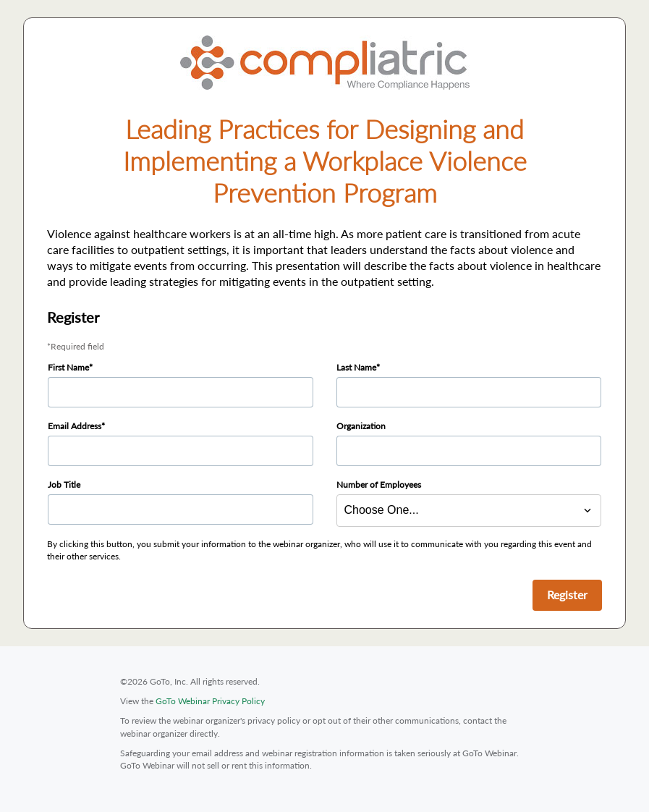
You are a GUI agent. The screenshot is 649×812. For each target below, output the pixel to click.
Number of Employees (379, 485)
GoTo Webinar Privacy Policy (210, 701)
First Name (68, 367)
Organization (361, 426)
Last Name (356, 367)
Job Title (64, 485)
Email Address (75, 426)
